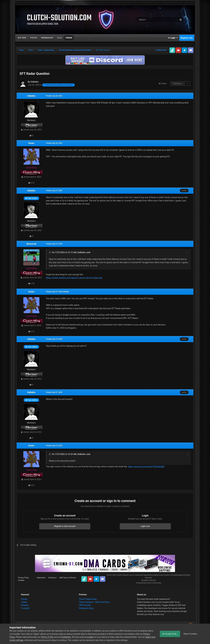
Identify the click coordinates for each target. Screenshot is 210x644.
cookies (97, 637)
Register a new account (65, 526)
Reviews (25, 605)
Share (163, 84)
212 (31, 183)
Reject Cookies (190, 634)
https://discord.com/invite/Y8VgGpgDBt (146, 467)
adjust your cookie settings (22, 640)
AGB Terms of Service (68, 578)
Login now (145, 526)
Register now (187, 38)
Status (34, 38)
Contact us (52, 578)
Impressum (41, 578)
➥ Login (173, 38)
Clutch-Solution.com (125, 575)
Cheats (24, 599)
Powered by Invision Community (149, 583)
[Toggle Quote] (50, 252)
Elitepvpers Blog (86, 608)
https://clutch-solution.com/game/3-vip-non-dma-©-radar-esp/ (74, 278)
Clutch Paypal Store (88, 599)
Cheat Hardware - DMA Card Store (94, 602)
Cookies (21, 580)
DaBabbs (31, 96)
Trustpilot (25, 608)
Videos (24, 602)
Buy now (22, 38)
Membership (47, 38)
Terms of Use (54, 637)
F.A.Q (59, 38)
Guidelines (73, 637)
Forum (69, 38)
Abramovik (31, 244)
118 (31, 284)
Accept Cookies (168, 634)
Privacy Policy (23, 578)
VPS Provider (85, 605)
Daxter (31, 143)
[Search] (150, 20)
